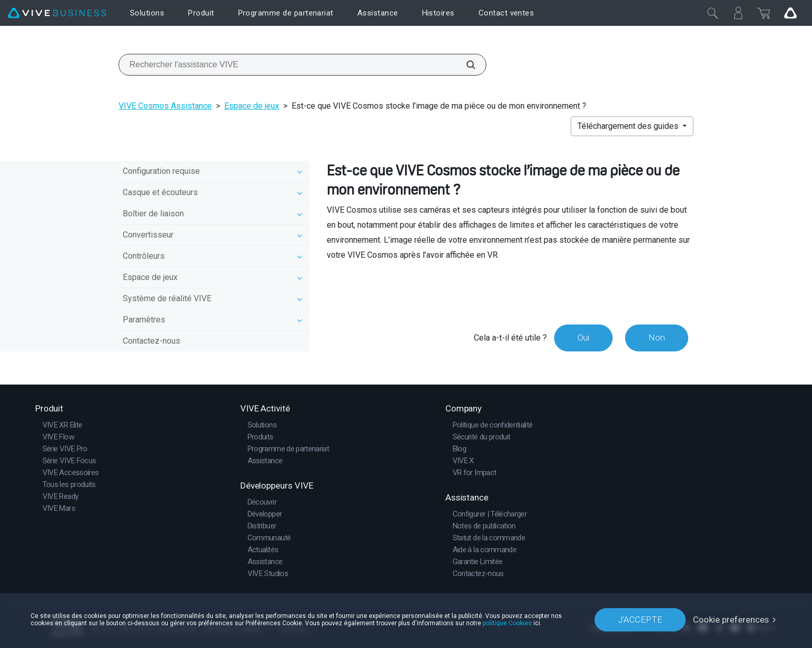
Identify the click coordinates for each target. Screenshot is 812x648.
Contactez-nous (151, 341)
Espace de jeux (252, 106)
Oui (583, 337)
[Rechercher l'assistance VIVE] (465, 65)
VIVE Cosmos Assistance (165, 106)
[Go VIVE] (790, 13)
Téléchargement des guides (629, 126)
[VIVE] (57, 13)
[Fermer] (713, 13)
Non (657, 337)
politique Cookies (507, 623)
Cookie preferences (731, 620)
